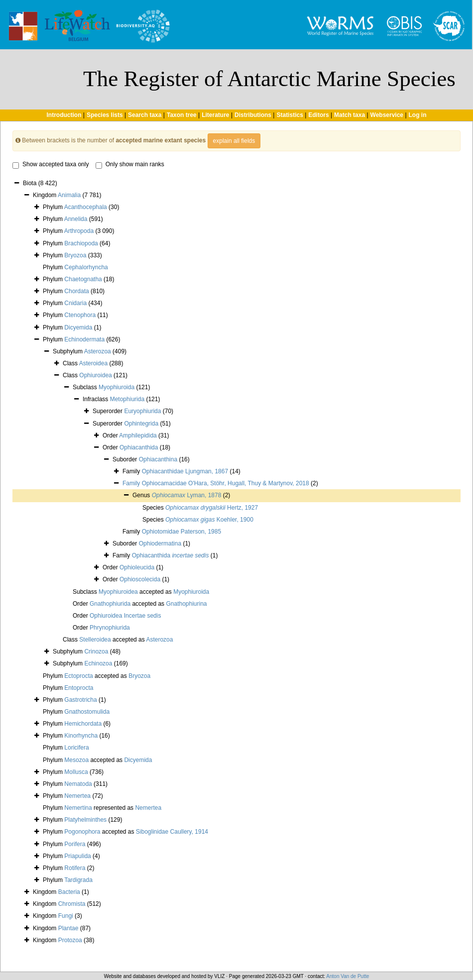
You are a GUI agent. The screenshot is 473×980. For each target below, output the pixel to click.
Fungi (66, 916)
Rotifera (75, 868)
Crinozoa (96, 652)
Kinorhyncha (81, 736)
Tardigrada (78, 880)
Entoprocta (79, 688)
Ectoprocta (78, 676)
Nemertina (78, 808)
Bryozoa (75, 255)
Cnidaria (75, 303)
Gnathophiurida (110, 604)
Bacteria (69, 892)
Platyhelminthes (85, 820)
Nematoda (78, 784)
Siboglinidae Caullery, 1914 (172, 832)
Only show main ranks (130, 165)
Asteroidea (93, 363)
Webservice (387, 115)
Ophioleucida (137, 567)
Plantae (68, 928)
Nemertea (77, 796)
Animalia (69, 195)
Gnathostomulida (87, 712)
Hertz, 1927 (212, 508)
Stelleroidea (95, 640)
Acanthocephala (86, 207)
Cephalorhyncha (86, 267)
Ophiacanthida (139, 447)
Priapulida (77, 856)
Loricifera (76, 748)
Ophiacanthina (158, 459)
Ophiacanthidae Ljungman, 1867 (185, 471)
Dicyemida (78, 327)
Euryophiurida (142, 411)
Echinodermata (84, 339)
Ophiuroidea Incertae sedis (125, 616)
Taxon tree (182, 115)
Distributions (253, 115)
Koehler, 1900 (209, 520)
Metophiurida (127, 399)
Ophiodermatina (160, 544)
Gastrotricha (80, 700)
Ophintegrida (141, 424)
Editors (318, 115)
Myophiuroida (117, 387)
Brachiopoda (81, 243)
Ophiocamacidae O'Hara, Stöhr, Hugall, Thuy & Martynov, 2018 (226, 483)
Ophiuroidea (95, 375)
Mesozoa (76, 760)
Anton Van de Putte (348, 976)
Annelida (76, 219)
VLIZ (219, 976)
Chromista (72, 904)
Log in (418, 115)
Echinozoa (98, 663)
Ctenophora (80, 315)
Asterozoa (98, 351)
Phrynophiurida (110, 628)
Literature (215, 115)
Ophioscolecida (140, 579)
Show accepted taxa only (51, 165)
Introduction (64, 115)
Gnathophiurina (186, 604)
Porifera (75, 844)
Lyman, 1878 (187, 495)
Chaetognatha (83, 279)
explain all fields (234, 141)
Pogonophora (82, 832)
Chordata (76, 291)
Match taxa (350, 115)
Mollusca (76, 772)
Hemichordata (83, 724)
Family (132, 483)
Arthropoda (79, 231)
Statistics (290, 115)
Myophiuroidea (118, 592)
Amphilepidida (138, 436)
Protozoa (70, 940)
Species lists (105, 115)
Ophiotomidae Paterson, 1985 (181, 532)
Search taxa (145, 115)
